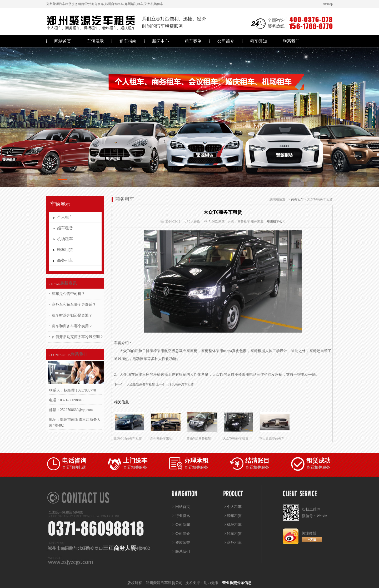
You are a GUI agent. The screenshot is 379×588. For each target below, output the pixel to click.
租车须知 (258, 41)
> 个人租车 (233, 507)
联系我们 (291, 41)
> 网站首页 (181, 507)
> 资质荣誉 (181, 543)
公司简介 (226, 41)
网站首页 (63, 41)
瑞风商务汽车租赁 (181, 384)
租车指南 (128, 41)
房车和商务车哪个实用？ (72, 326)
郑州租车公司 (276, 221)
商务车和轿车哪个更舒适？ (74, 305)
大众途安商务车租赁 (141, 384)
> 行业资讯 (181, 516)
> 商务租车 (233, 543)
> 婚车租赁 (233, 516)
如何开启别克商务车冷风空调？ (78, 337)
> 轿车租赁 (233, 534)
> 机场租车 (233, 525)
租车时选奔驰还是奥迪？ (72, 315)
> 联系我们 (181, 552)
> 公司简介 (181, 534)
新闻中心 (161, 41)
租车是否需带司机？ (68, 294)
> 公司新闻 (181, 525)
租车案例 (193, 41)
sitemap (328, 4)
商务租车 (297, 199)
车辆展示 (95, 41)
